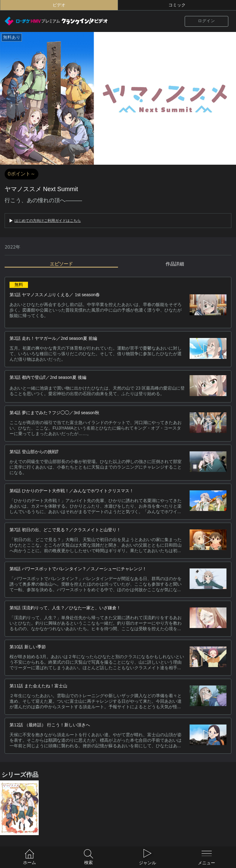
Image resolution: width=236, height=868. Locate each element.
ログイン (206, 21)
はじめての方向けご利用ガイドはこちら (48, 221)
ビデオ (59, 5)
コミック (177, 5)
